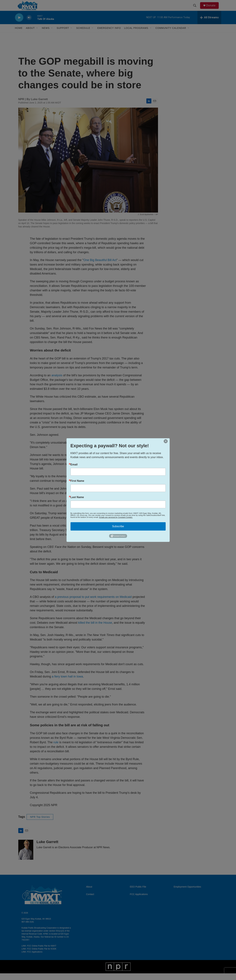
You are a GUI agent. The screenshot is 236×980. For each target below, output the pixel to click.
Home (19, 35)
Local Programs (136, 35)
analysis (57, 382)
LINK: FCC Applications (32, 959)
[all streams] (209, 24)
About (89, 893)
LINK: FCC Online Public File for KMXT (39, 953)
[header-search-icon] (196, 9)
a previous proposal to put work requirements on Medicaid (93, 604)
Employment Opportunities (187, 893)
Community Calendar (171, 35)
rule (56, 749)
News (46, 35)
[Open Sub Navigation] (37, 35)
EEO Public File (138, 893)
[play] (19, 24)
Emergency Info (109, 35)
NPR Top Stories (40, 824)
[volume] (29, 24)
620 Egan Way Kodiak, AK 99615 (36, 926)
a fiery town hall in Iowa (67, 683)
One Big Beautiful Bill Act (100, 267)
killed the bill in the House (95, 629)
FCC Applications (139, 901)
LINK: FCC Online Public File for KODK (39, 956)
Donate (213, 9)
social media (80, 520)
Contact (90, 901)
